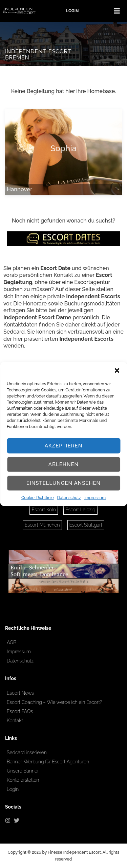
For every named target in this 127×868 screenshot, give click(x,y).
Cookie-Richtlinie (38, 497)
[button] (117, 370)
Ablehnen (63, 464)
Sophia (63, 149)
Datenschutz (69, 497)
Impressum (95, 497)
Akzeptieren (64, 446)
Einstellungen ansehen (63, 483)
